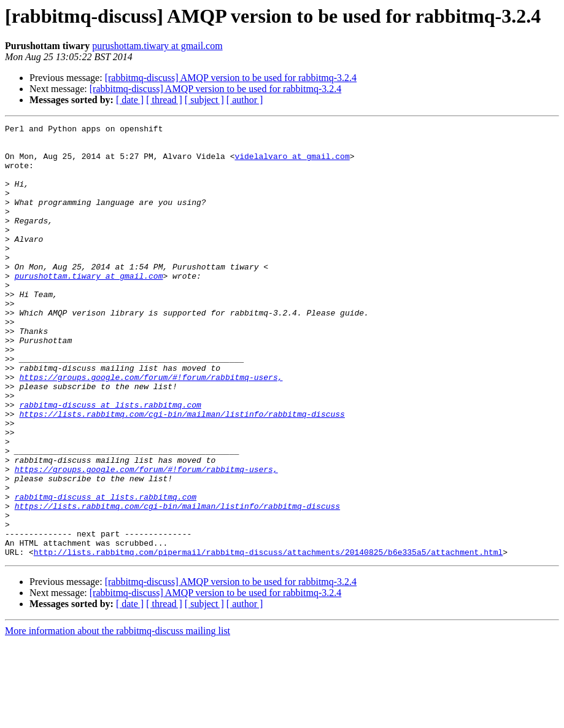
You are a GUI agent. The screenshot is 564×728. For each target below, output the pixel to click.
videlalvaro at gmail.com (292, 163)
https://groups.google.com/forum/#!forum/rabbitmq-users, (151, 428)
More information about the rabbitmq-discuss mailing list (118, 717)
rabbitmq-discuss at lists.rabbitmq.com (110, 462)
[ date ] (130, 100)
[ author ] (245, 100)
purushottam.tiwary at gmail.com (157, 46)
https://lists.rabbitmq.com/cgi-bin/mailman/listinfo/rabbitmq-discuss (182, 473)
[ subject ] (204, 100)
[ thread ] (164, 100)
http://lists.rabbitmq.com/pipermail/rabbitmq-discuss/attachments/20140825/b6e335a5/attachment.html (268, 638)
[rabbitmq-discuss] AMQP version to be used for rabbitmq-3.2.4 (231, 78)
